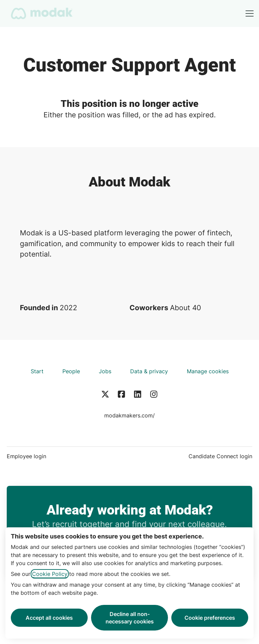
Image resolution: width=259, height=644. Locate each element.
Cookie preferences (210, 618)
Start (37, 371)
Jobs (105, 371)
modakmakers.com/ (129, 415)
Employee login (26, 456)
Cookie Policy (50, 574)
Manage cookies (208, 371)
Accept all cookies (49, 618)
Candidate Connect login (220, 456)
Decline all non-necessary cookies (130, 618)
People (71, 371)
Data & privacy (149, 371)
